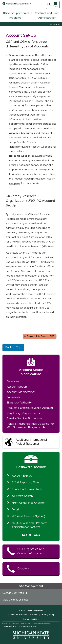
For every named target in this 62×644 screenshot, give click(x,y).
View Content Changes (15, 600)
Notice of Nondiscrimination (41, 624)
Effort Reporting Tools (26, 483)
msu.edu (27, 624)
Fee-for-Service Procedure (24, 418)
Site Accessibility (31, 619)
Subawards (13, 397)
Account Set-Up (17, 387)
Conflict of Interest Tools (27, 489)
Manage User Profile (14, 593)
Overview (13, 381)
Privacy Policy (48, 615)
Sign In (56, 24)
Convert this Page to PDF (40, 336)
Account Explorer (23, 476)
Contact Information (18, 615)
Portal (15, 510)
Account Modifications (21, 392)
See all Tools (31, 535)
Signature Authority (19, 403)
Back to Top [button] (13, 347)
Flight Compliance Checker (28, 503)
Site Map (34, 615)
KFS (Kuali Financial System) (28, 516)
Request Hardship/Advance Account (30, 408)
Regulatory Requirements (23, 413)
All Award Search (22, 496)
